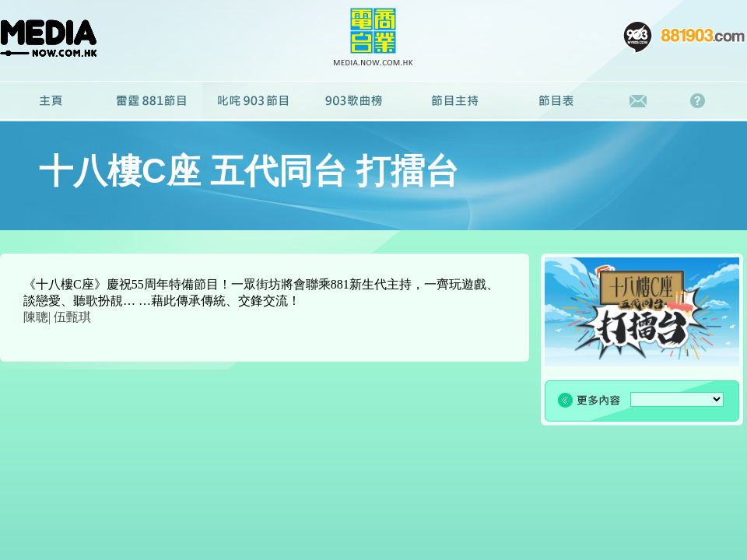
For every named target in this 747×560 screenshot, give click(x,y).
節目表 (556, 101)
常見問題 (701, 101)
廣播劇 (354, 101)
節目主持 (455, 101)
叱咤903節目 (253, 101)
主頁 (51, 101)
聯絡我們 (638, 101)
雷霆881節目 (152, 101)
